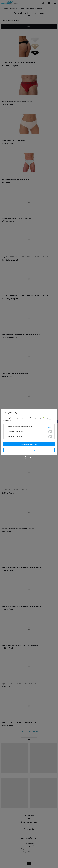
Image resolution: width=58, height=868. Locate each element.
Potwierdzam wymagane (29, 450)
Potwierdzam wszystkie (29, 444)
